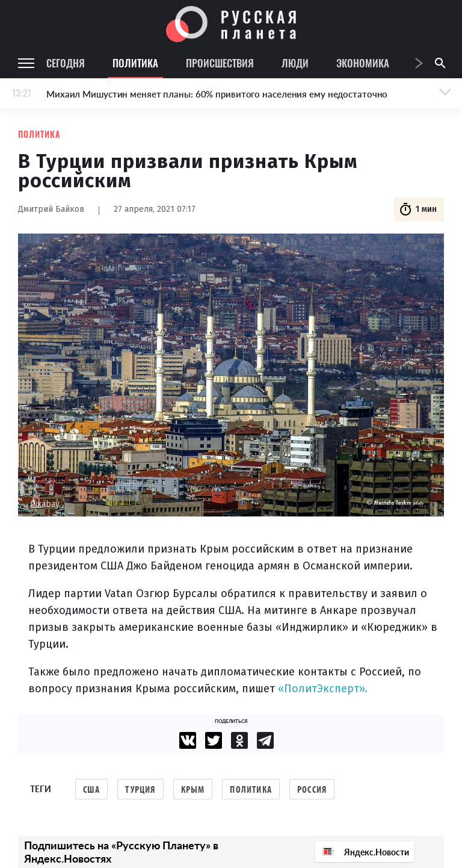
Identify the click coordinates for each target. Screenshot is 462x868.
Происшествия (220, 63)
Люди (295, 63)
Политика (135, 63)
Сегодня (66, 63)
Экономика (363, 63)
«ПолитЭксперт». (323, 689)
